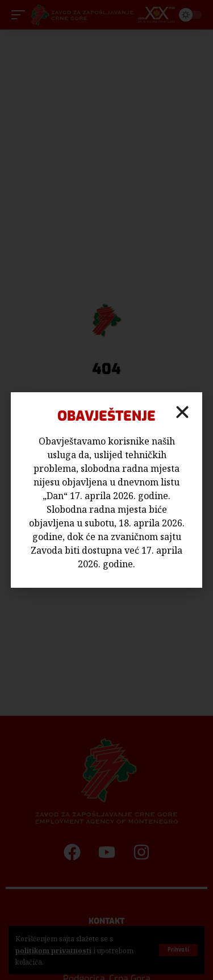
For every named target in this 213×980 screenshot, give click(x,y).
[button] (182, 412)
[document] (106, 490)
